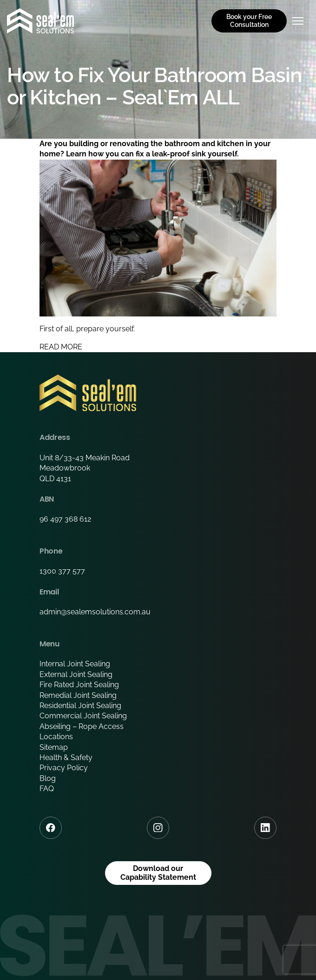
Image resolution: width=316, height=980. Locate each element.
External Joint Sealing (76, 674)
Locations (56, 737)
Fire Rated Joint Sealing (79, 685)
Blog (48, 778)
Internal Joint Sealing (75, 664)
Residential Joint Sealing (80, 706)
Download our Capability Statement (158, 873)
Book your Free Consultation (249, 21)
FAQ (47, 789)
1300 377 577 (62, 571)
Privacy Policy (64, 768)
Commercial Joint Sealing (83, 716)
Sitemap (54, 747)
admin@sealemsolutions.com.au (95, 612)
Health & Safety (66, 758)
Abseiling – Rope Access (82, 726)
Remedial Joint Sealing (78, 695)
